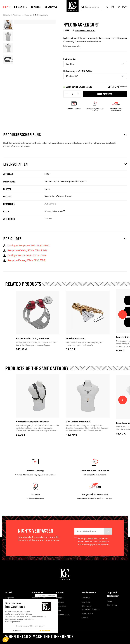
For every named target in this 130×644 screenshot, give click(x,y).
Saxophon (60, 598)
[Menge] (72, 94)
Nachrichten (112, 605)
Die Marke (19, 7)
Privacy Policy (87, 613)
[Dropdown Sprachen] (125, 7)
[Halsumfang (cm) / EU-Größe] (95, 76)
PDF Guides (65, 239)
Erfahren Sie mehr (72, 46)
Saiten (59, 611)
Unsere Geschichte (39, 598)
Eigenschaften (65, 164)
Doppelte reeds (63, 615)
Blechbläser (61, 606)
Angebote (10, 598)
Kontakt (85, 618)
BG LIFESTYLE (51, 7)
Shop (5, 7)
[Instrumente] (95, 64)
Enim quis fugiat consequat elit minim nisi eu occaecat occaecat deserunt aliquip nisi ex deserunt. (94, 542)
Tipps (109, 601)
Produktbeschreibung (65, 135)
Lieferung (86, 598)
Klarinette (60, 602)
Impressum (86, 602)
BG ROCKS (36, 7)
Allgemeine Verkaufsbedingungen (90, 608)
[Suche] (92, 7)
